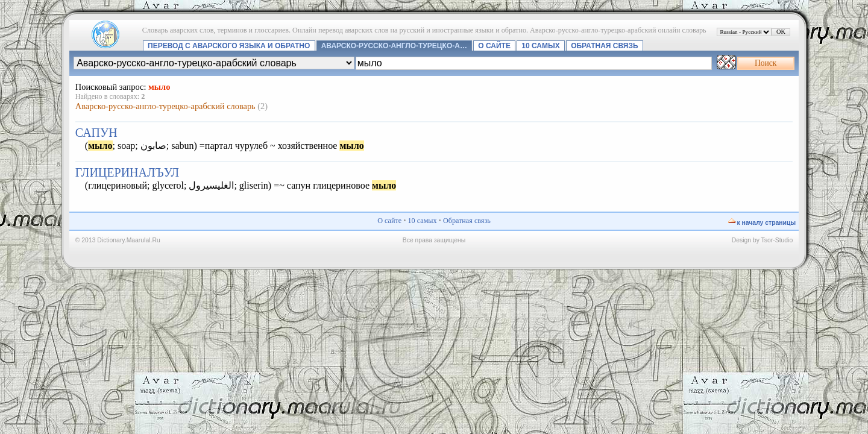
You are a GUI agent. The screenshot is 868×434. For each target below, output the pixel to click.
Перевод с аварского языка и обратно (229, 46)
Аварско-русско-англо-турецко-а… (394, 46)
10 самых (540, 46)
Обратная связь (604, 46)
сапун (96, 133)
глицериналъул (127, 172)
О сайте (494, 46)
